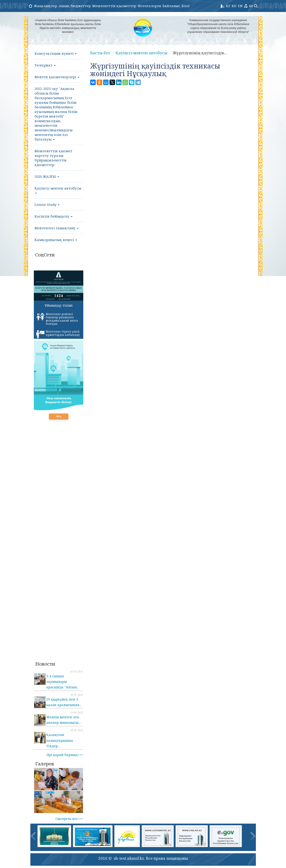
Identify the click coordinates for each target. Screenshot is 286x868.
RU (234, 6)
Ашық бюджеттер (75, 6)
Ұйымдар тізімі (59, 305)
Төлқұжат (45, 65)
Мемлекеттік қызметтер (114, 6)
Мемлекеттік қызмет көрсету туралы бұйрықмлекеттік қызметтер (53, 158)
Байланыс (171, 6)
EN (240, 6)
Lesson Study (47, 204)
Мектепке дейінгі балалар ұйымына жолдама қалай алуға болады (57, 319)
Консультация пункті (56, 53)
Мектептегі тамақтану (57, 228)
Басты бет (100, 53)
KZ (228, 6)
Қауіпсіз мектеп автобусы (58, 190)
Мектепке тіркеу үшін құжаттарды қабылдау (58, 334)
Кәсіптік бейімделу (53, 216)
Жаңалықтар (45, 6)
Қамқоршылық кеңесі (56, 240)
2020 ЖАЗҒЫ (47, 176)
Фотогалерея (149, 6)
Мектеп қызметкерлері (57, 77)
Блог (186, 6)
